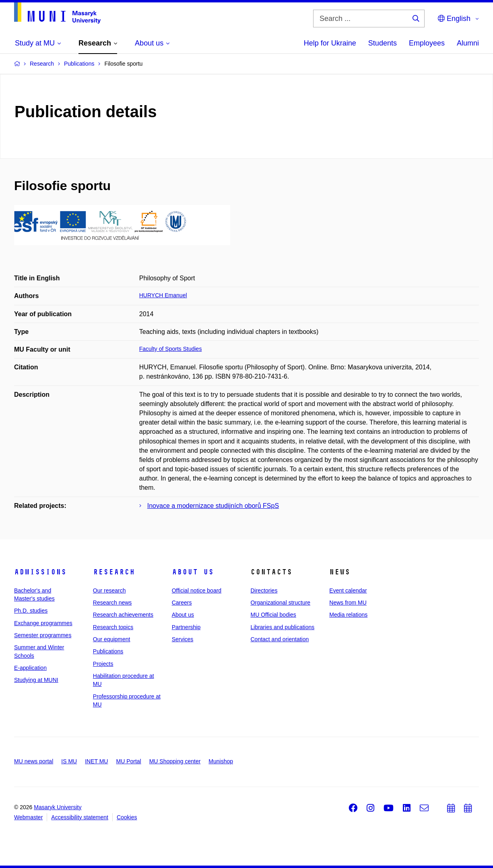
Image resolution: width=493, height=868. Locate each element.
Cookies (127, 817)
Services (183, 639)
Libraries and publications (282, 627)
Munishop (221, 761)
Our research (109, 590)
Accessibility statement (80, 817)
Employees (427, 43)
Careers (182, 603)
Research (114, 572)
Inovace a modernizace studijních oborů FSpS (213, 506)
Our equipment (112, 639)
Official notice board (197, 590)
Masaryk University (58, 807)
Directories (264, 590)
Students (383, 43)
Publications (108, 651)
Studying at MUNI (36, 680)
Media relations (348, 615)
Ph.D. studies (31, 611)
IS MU (69, 761)
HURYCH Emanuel (163, 295)
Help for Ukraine (330, 43)
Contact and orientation (280, 639)
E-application (30, 668)
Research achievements (123, 615)
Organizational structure (280, 603)
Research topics (113, 627)
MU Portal (128, 761)
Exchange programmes (43, 623)
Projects (103, 664)
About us (193, 572)
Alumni (468, 43)
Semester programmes (43, 635)
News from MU (348, 603)
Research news (112, 603)
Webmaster (28, 817)
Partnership (186, 627)
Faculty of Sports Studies (171, 349)
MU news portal (34, 761)
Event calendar (348, 590)
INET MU (96, 761)
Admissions (40, 572)
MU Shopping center (175, 761)
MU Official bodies (273, 615)
